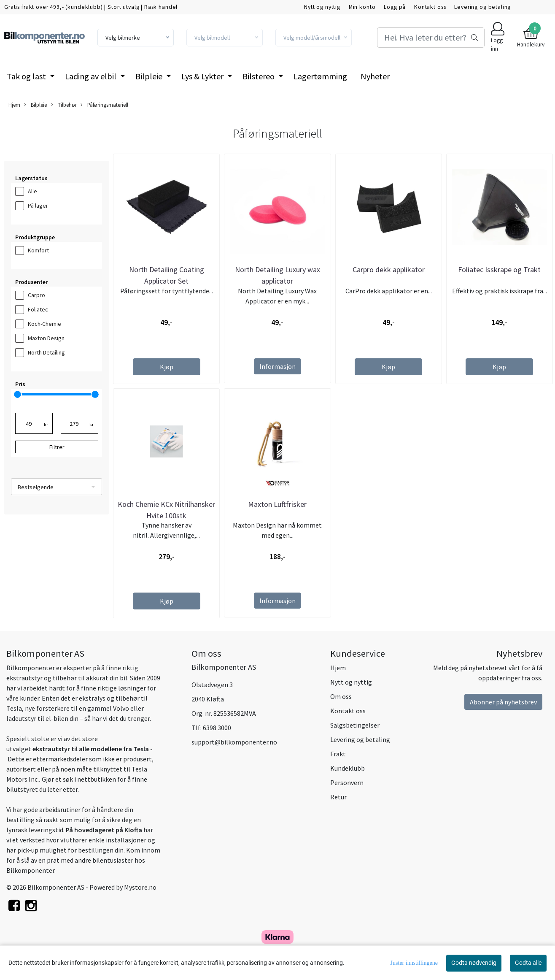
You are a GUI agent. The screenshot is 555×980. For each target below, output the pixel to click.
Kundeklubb (348, 768)
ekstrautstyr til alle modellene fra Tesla (91, 749)
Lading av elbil (92, 76)
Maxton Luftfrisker (277, 504)
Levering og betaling (482, 7)
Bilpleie (150, 76)
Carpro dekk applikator (389, 269)
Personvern (347, 782)
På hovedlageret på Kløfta (104, 830)
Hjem (14, 105)
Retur (338, 797)
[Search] (431, 38)
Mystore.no (140, 887)
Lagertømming (320, 76)
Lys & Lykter (203, 76)
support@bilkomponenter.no (234, 742)
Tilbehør (64, 105)
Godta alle (528, 963)
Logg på (395, 7)
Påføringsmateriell (104, 105)
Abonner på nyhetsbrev (503, 702)
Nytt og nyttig (322, 7)
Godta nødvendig (474, 963)
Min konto (362, 7)
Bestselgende (36, 487)
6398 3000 (217, 728)
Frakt (338, 754)
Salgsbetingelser (355, 725)
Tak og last (27, 76)
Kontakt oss (430, 7)
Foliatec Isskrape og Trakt (499, 269)
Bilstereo (259, 76)
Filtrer (57, 447)
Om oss (341, 696)
